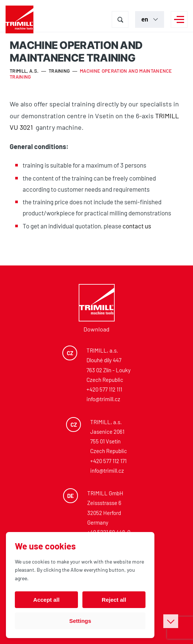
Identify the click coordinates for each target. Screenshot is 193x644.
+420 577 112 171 (108, 461)
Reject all (114, 600)
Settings (80, 621)
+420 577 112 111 (104, 389)
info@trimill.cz (103, 399)
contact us (137, 226)
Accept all (47, 600)
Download (96, 329)
